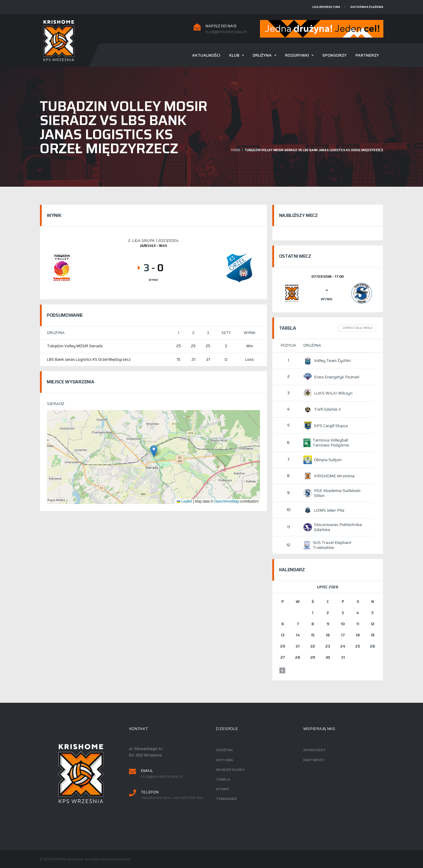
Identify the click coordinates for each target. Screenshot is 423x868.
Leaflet (184, 501)
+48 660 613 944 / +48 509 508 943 (172, 798)
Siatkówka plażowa (367, 7)
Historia (224, 760)
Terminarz (226, 799)
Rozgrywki (297, 55)
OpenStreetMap (227, 501)
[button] (154, 451)
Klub (234, 55)
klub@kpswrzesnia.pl (226, 32)
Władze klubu (230, 770)
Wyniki (223, 789)
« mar (282, 670)
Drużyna (262, 55)
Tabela (223, 779)
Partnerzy (367, 55)
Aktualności (206, 55)
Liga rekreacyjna (326, 7)
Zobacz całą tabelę (357, 328)
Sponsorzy (334, 55)
